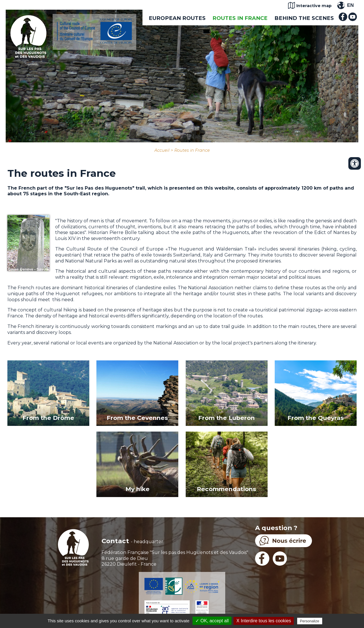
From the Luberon (227, 418)
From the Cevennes (137, 418)
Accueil (162, 150)
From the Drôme (48, 418)
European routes (177, 18)
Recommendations (227, 489)
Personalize (310, 621)
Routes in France (240, 18)
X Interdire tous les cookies (264, 621)
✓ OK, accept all (212, 621)
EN (350, 5)
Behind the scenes (304, 18)
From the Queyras (316, 418)
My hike (137, 489)
